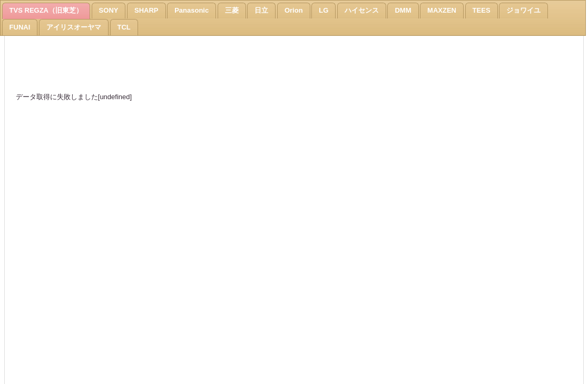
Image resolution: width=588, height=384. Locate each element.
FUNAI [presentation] (20, 27)
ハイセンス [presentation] (362, 10)
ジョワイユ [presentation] (523, 10)
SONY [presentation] (109, 10)
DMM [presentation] (403, 10)
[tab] (46, 11)
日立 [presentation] (261, 10)
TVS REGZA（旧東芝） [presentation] (46, 10)
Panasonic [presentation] (192, 10)
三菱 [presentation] (232, 10)
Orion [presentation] (294, 10)
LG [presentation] (324, 10)
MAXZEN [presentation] (442, 10)
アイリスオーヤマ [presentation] (74, 27)
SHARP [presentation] (146, 10)
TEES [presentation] (482, 10)
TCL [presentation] (124, 27)
